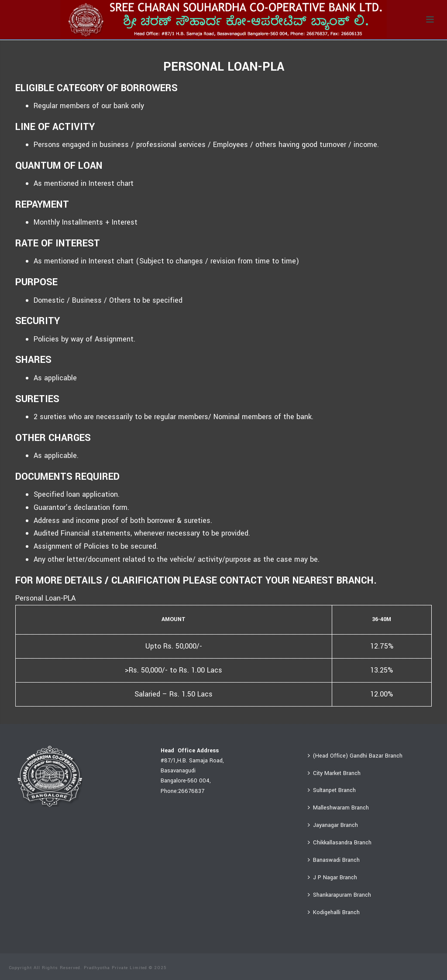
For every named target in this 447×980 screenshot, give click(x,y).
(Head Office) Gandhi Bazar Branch (355, 756)
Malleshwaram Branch (338, 808)
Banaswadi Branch (334, 860)
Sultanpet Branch (332, 790)
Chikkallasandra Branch (340, 843)
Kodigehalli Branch (334, 912)
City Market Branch (334, 773)
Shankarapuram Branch (339, 895)
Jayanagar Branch (333, 825)
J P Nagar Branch (332, 878)
